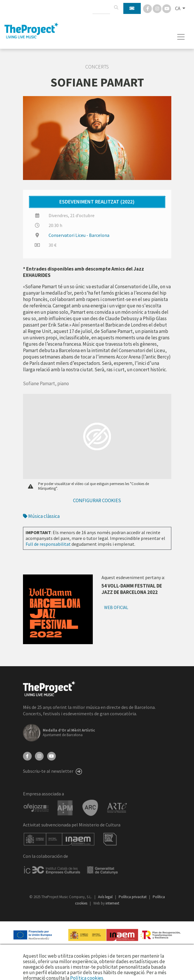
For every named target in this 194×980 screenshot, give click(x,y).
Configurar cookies (97, 500)
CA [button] (178, 8)
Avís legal (106, 897)
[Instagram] (157, 8)
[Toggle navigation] (181, 37)
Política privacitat (133, 897)
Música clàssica (41, 516)
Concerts (97, 67)
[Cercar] (116, 8)
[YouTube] (51, 756)
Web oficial (116, 607)
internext (112, 903)
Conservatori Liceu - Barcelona (79, 235)
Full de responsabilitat (48, 544)
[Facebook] (148, 8)
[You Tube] (167, 8)
